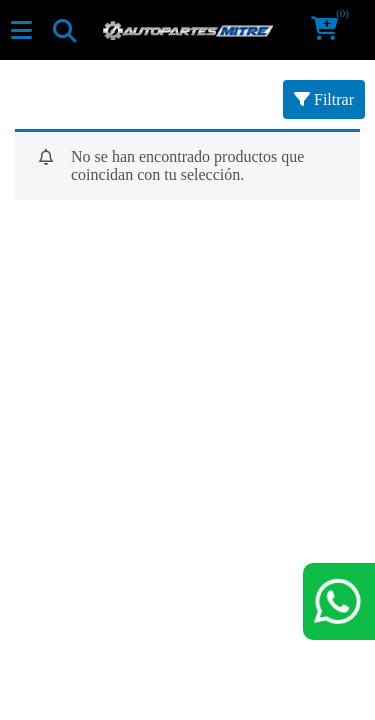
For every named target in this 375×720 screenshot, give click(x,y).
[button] (331, 30)
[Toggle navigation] (64, 30)
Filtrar (324, 99)
